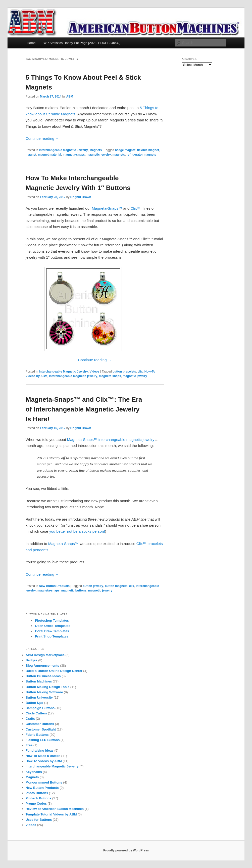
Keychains (34, 772)
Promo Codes (36, 804)
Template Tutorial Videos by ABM (51, 814)
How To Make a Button (43, 756)
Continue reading (42, 138)
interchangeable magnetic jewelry (73, 376)
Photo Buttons (37, 793)
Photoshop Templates (52, 621)
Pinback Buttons (39, 798)
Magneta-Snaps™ (107, 208)
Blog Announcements (42, 666)
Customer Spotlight (41, 729)
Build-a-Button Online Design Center (54, 671)
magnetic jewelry (99, 155)
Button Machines (39, 681)
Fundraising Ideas (40, 750)
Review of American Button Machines (55, 809)
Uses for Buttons (39, 820)
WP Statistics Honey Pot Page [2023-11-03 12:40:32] (82, 43)
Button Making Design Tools (48, 687)
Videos (94, 372)
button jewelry (93, 586)
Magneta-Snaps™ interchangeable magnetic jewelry (111, 440)
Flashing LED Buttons (43, 740)
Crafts (30, 719)
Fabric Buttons (37, 735)
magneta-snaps (74, 155)
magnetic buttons (74, 590)
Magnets (96, 150)
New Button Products (54, 586)
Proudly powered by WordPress (126, 850)
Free (29, 745)
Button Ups (34, 703)
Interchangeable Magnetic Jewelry (63, 150)
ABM (70, 97)
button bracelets (124, 372)
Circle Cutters (36, 713)
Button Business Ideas (43, 676)
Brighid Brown (81, 197)
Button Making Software (44, 692)
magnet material (49, 155)
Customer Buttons (40, 724)
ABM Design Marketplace (45, 655)
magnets (119, 155)
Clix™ (135, 208)
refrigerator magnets (141, 155)
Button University (39, 697)
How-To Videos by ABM (44, 761)
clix (140, 372)
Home (31, 43)
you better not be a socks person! (77, 531)
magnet (31, 155)
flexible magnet (148, 150)
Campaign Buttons (40, 708)
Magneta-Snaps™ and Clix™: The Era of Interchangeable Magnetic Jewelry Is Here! (84, 409)
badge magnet (125, 150)
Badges (32, 660)
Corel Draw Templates (52, 631)
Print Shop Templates (52, 636)
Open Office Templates (53, 626)
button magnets (116, 586)
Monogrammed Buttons (44, 782)
